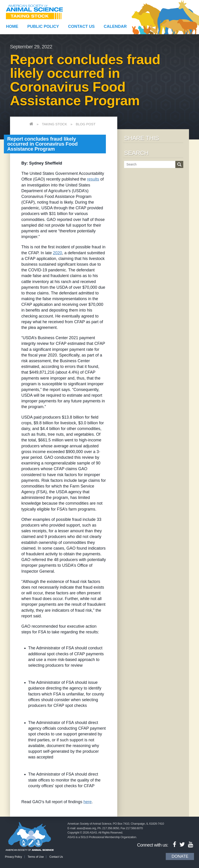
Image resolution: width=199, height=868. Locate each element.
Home (12, 26)
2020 (57, 253)
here (88, 802)
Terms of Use (36, 857)
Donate (180, 856)
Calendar (115, 26)
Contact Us (81, 26)
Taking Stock (54, 124)
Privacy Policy (14, 857)
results (93, 179)
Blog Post (86, 124)
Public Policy (43, 26)
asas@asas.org (86, 828)
